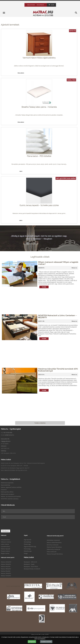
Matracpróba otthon (7, 492)
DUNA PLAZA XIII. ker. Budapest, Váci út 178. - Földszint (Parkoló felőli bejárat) (23, 463)
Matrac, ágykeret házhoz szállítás (11, 487)
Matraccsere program (8, 494)
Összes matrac (5, 551)
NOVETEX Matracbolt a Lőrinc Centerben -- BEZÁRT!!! (58, 316)
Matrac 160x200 (6, 564)
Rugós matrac (5, 553)
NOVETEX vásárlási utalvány (10, 499)
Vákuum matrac (6, 542)
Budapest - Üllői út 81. (30, 562)
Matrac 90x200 (6, 571)
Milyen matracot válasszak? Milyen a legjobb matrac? (58, 263)
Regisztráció (40, 5)
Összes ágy (27, 544)
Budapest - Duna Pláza (31, 567)
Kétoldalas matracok (53, 540)
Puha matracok (52, 552)
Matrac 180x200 (6, 569)
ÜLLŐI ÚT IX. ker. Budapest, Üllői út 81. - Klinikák (14, 466)
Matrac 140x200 (6, 576)
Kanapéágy (27, 542)
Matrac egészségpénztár (13, 586)
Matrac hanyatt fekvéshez (55, 554)
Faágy (26, 553)
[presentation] (15, 524)
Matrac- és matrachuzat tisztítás (11, 496)
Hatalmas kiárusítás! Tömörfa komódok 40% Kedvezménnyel (58, 370)
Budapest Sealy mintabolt (32, 569)
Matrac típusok (6, 549)
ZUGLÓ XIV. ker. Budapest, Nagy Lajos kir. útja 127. (15, 468)
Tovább (44, 287)
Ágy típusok (28, 540)
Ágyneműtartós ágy (30, 546)
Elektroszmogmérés (7, 483)
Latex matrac (5, 544)
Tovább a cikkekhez (40, 423)
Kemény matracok (53, 545)
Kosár (51, 5)
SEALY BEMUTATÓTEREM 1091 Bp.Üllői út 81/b (14, 470)
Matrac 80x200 (6, 567)
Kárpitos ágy (28, 551)
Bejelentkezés (31, 5)
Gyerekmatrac (5, 546)
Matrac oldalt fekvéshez (54, 542)
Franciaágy (27, 549)
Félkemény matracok (53, 549)
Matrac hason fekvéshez (54, 547)
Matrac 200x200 (6, 562)
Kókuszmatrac (5, 540)
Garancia (4, 490)
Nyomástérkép (6, 485)
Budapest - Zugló (29, 564)
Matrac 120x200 (6, 573)
